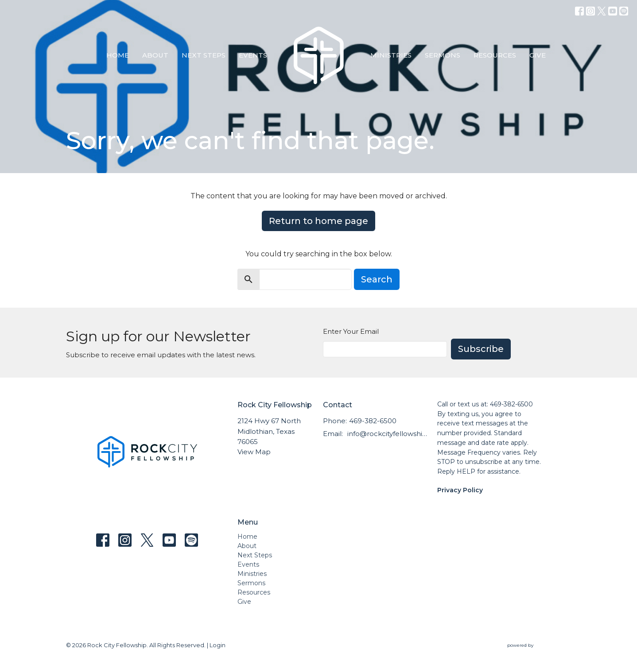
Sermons (443, 55)
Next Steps (204, 55)
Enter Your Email (351, 331)
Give (538, 55)
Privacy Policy (460, 490)
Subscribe (481, 349)
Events (253, 55)
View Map (254, 452)
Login (218, 645)
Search (377, 279)
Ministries (391, 55)
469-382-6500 (373, 421)
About (155, 55)
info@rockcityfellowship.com (388, 434)
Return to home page (318, 221)
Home (118, 55)
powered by (539, 645)
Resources (495, 55)
